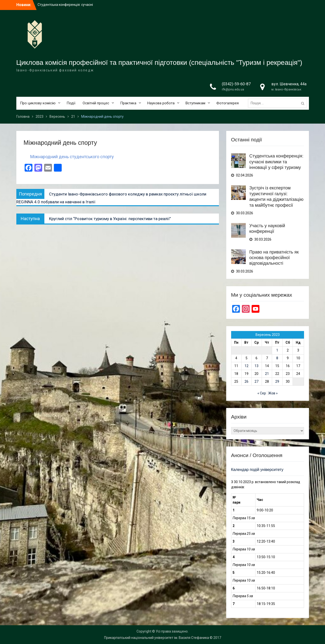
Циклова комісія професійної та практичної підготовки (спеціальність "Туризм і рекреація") (159, 63)
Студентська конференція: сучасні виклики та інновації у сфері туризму (276, 162)
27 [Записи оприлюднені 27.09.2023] (256, 381)
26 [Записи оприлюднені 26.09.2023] (246, 381)
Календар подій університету (257, 470)
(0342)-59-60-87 (236, 84)
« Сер (262, 393)
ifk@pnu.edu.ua (233, 89)
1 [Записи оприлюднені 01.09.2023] (277, 350)
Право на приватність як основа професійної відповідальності (274, 258)
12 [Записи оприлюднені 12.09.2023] (246, 366)
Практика (128, 103)
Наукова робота (161, 103)
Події (71, 103)
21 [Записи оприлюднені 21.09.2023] (267, 374)
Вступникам (195, 103)
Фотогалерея (227, 103)
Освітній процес (96, 103)
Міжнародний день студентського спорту (72, 157)
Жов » (273, 393)
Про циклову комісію (38, 103)
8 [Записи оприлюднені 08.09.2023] (277, 358)
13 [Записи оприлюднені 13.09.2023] (256, 366)
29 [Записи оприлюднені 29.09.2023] (277, 381)
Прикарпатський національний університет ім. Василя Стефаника (157, 638)
